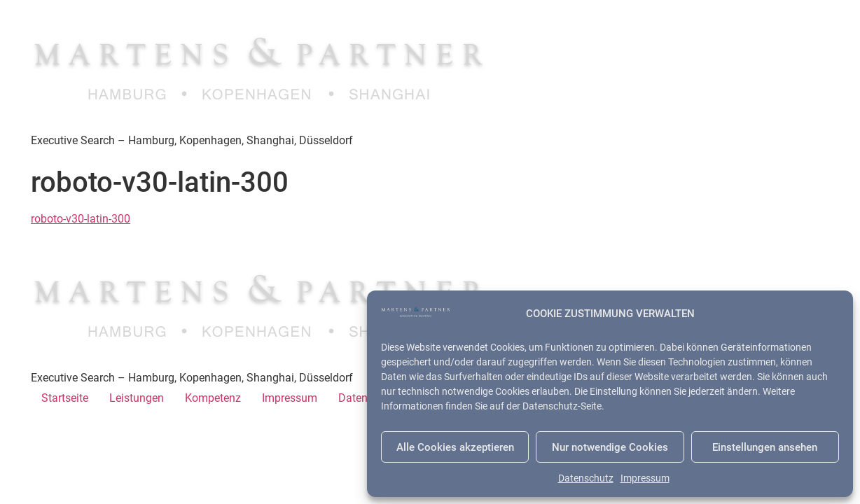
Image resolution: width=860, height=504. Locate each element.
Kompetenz (213, 398)
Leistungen (137, 398)
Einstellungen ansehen (765, 447)
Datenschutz (586, 478)
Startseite (65, 398)
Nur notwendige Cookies (610, 447)
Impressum (645, 478)
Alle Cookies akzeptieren (455, 447)
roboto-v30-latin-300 (81, 219)
